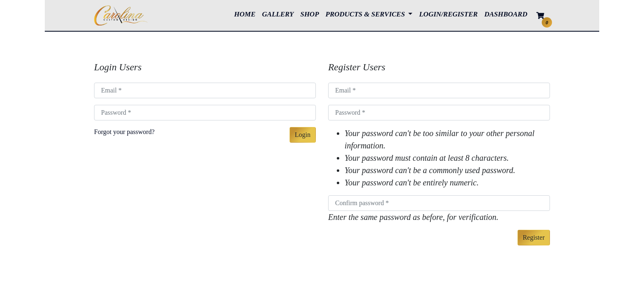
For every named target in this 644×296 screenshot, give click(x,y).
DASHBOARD (506, 14)
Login (303, 135)
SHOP (311, 14)
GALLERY (279, 14)
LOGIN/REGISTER (448, 14)
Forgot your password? (124, 132)
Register (534, 237)
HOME (246, 14)
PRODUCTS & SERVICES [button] (366, 14)
